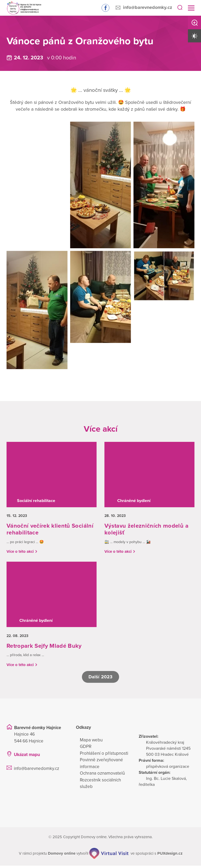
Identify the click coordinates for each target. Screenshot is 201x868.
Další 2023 (100, 679)
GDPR (86, 749)
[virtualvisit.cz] (109, 855)
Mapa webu (91, 742)
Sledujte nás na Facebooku (105, 8)
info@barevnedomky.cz (148, 7)
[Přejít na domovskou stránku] (22, 8)
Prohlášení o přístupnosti (104, 755)
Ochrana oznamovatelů (102, 776)
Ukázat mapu (27, 757)
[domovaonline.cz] (62, 856)
